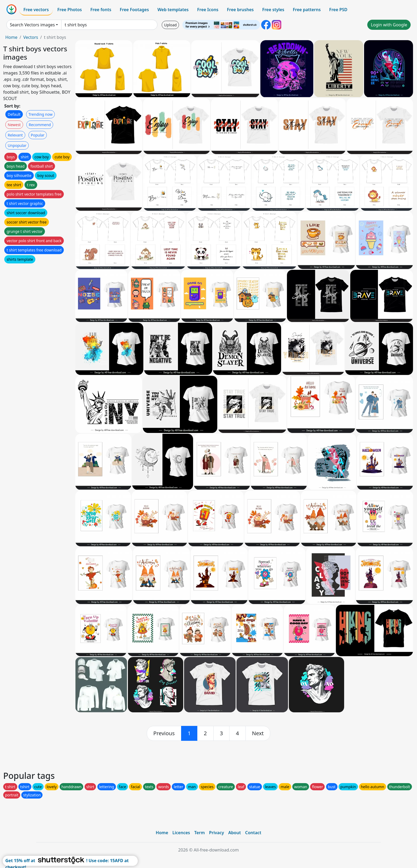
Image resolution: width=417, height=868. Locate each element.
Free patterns (307, 10)
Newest (14, 125)
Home (11, 37)
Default (14, 114)
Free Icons (208, 10)
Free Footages (134, 10)
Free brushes (240, 10)
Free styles (273, 10)
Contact (253, 833)
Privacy (216, 833)
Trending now (40, 114)
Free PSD (338, 10)
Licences (181, 833)
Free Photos (69, 10)
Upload (170, 25)
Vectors (31, 37)
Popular (38, 135)
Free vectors (36, 10)
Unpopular (17, 145)
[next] (258, 733)
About (234, 833)
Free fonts (101, 10)
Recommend (40, 125)
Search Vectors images (32, 25)
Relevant (15, 135)
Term (199, 833)
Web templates (173, 10)
